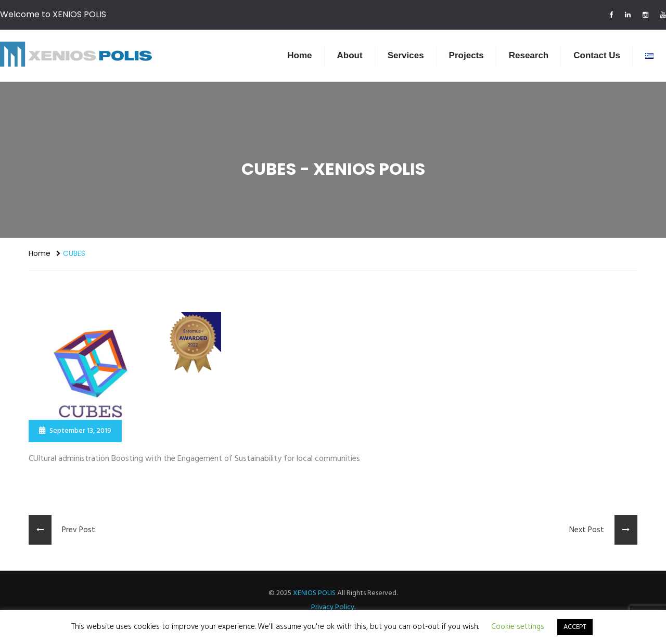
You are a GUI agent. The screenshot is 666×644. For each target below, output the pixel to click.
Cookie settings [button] (518, 627)
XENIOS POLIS (314, 593)
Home (299, 55)
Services (406, 55)
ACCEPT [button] (575, 627)
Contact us (597, 55)
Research (529, 55)
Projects (466, 55)
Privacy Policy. (333, 607)
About (350, 55)
